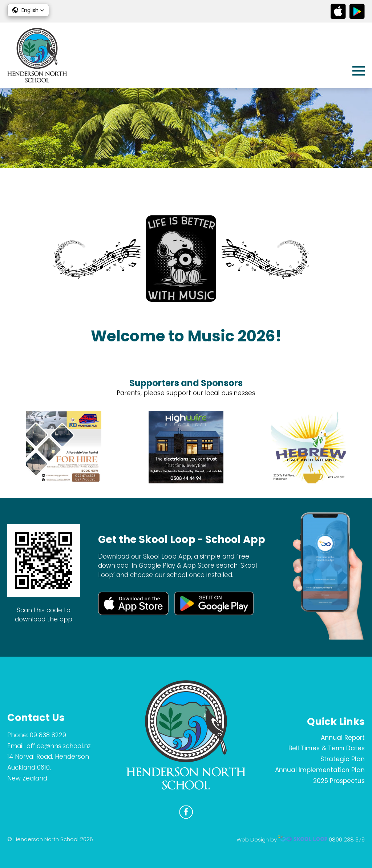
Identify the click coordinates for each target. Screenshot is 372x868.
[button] (28, 10)
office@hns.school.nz (59, 746)
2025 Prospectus (339, 781)
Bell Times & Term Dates (327, 748)
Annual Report (343, 738)
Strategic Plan (343, 759)
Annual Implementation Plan (320, 770)
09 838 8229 (48, 735)
